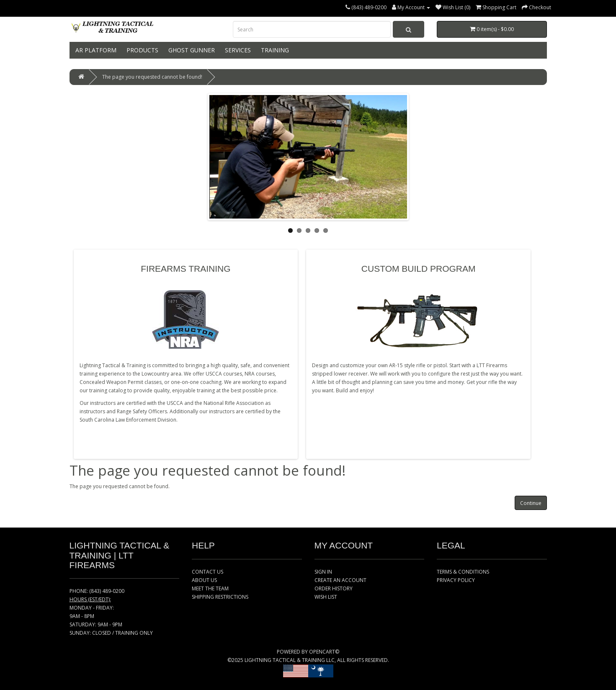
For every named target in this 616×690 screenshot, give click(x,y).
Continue (531, 503)
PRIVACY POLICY (456, 580)
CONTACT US (207, 572)
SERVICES (237, 50)
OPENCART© (324, 652)
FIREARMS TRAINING (186, 269)
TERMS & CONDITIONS (463, 572)
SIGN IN (323, 572)
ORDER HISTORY (334, 588)
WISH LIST (326, 597)
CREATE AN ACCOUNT (340, 580)
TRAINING (274, 50)
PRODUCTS (142, 50)
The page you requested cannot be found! (152, 77)
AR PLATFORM (95, 50)
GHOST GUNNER (191, 50)
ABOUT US (204, 580)
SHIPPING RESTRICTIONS (220, 597)
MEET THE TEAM (210, 588)
